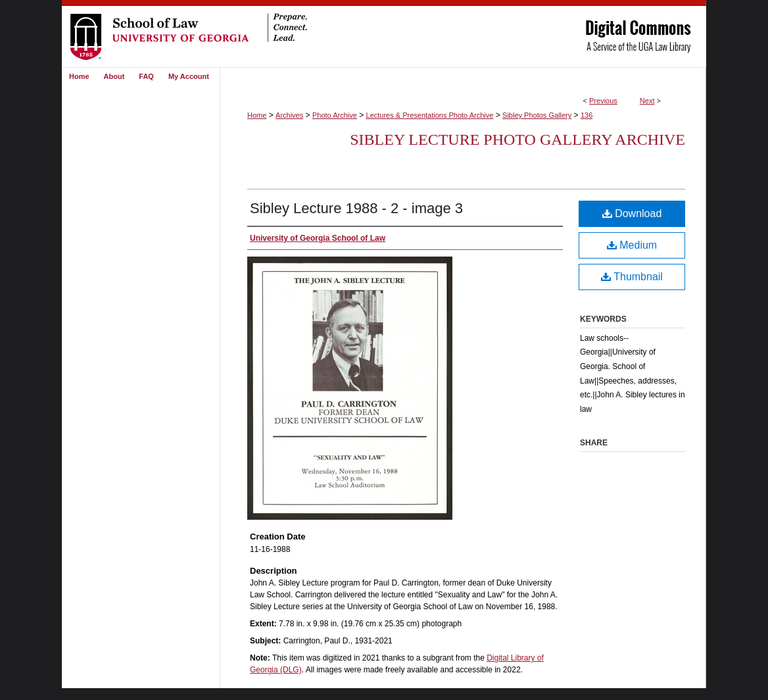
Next (647, 101)
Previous (603, 101)
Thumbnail (632, 277)
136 (587, 115)
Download (632, 213)
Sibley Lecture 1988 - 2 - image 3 (356, 208)
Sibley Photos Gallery (537, 115)
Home (257, 115)
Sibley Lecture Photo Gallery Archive (517, 139)
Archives (289, 115)
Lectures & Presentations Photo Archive (430, 115)
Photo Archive (335, 115)
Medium (632, 245)
